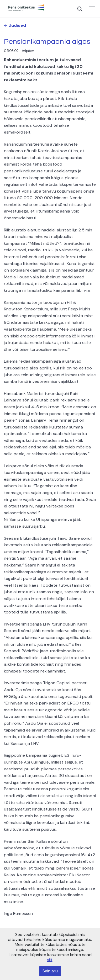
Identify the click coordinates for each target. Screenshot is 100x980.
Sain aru (50, 971)
